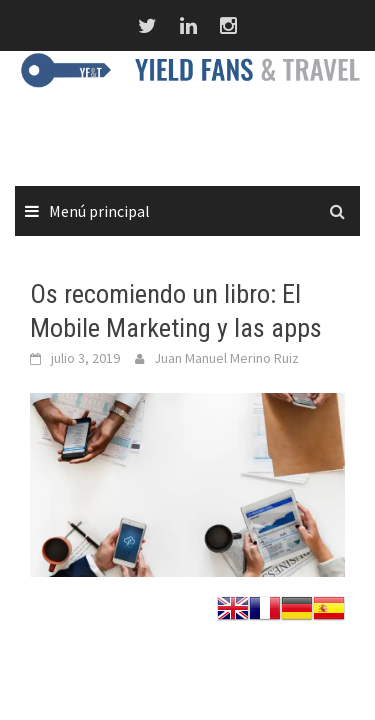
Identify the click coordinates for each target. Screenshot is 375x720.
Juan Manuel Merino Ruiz (226, 358)
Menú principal (99, 211)
